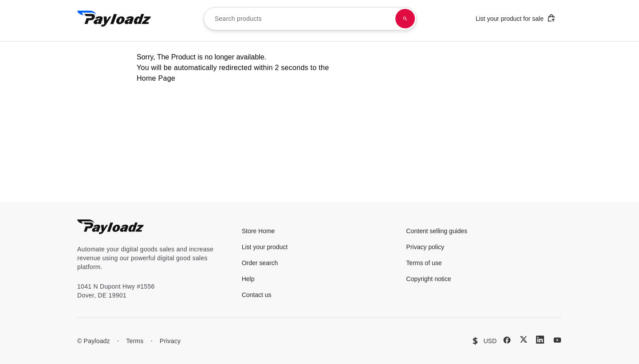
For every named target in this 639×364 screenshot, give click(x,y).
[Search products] (405, 19)
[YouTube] (557, 340)
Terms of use (424, 263)
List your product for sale (516, 18)
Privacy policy (425, 247)
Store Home (258, 231)
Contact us (257, 295)
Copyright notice (428, 279)
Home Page (156, 78)
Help (248, 279)
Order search (260, 263)
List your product (265, 247)
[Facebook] (507, 340)
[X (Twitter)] (524, 339)
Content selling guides (437, 231)
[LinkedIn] (540, 340)
